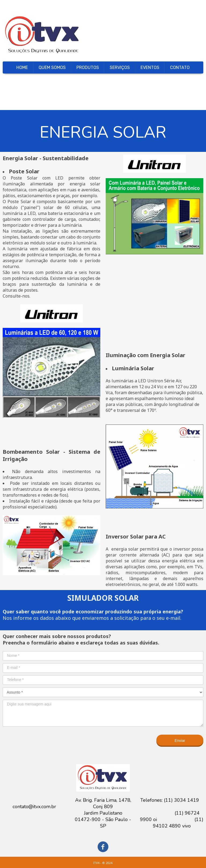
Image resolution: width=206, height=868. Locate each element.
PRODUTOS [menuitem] (88, 67)
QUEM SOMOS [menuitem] (52, 67)
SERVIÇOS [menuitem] (120, 67)
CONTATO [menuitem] (180, 67)
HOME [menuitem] (22, 67)
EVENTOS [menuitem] (150, 67)
